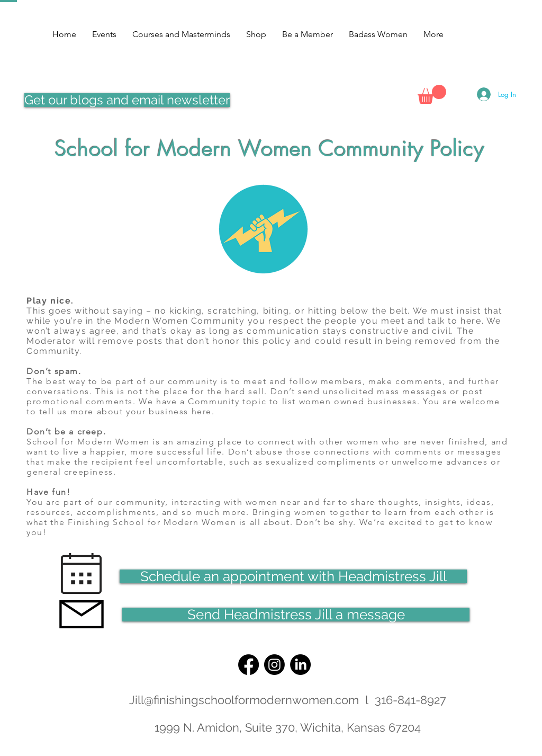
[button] (432, 94)
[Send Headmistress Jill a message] (296, 615)
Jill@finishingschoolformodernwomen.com (244, 700)
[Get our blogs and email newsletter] (127, 100)
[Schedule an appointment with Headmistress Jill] (293, 576)
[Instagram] (274, 665)
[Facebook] (249, 665)
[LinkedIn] (300, 665)
